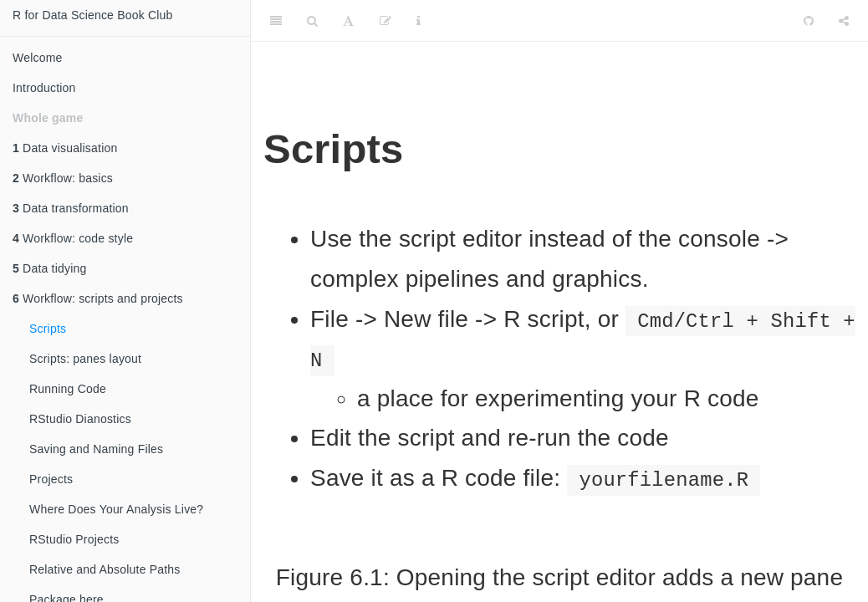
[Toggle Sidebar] (276, 21)
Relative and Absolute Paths (105, 569)
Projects (51, 479)
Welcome (38, 58)
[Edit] (385, 21)
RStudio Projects (74, 539)
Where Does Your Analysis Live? (116, 509)
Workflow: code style (73, 238)
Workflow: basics (63, 178)
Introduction (44, 88)
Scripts (48, 329)
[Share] (844, 21)
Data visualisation (65, 148)
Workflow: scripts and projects (98, 298)
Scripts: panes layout (85, 359)
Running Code (68, 389)
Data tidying (49, 268)
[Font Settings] (348, 21)
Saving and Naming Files (96, 449)
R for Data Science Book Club (93, 15)
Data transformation (71, 208)
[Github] (809, 21)
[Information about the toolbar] (419, 21)
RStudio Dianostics (80, 419)
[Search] (312, 21)
